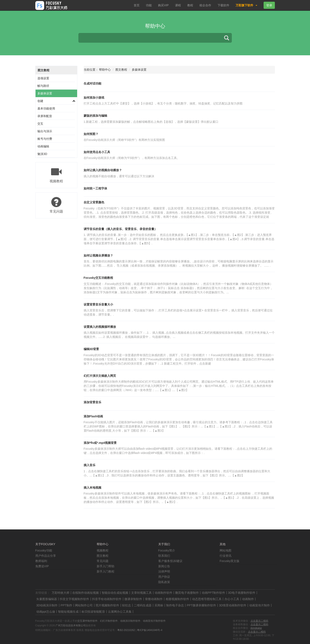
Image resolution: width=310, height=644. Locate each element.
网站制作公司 (84, 605)
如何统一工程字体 (95, 188)
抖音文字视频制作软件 (74, 599)
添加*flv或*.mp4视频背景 (100, 443)
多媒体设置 (45, 93)
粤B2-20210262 (126, 630)
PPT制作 (66, 605)
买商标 (159, 605)
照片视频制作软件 (107, 605)
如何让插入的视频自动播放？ (103, 170)
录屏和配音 (45, 116)
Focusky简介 (167, 550)
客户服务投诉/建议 (170, 561)
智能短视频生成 (68, 612)
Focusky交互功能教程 (98, 278)
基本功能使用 (46, 108)
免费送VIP (42, 566)
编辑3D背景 (91, 349)
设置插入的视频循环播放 (100, 327)
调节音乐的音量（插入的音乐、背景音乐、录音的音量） (120, 229)
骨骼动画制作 (154, 599)
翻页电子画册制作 (187, 593)
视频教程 (103, 550)
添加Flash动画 (93, 416)
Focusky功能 (44, 550)
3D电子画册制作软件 (242, 593)
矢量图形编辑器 (47, 599)
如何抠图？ (91, 134)
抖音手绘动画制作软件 (107, 599)
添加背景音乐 (92, 402)
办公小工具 (232, 599)
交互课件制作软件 (87, 621)
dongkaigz (256, 628)
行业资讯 (226, 556)
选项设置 (43, 78)
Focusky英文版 (230, 561)
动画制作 (248, 599)
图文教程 (44, 70)
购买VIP (163, 5)
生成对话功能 (92, 83)
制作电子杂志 (175, 605)
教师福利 (41, 561)
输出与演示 (45, 131)
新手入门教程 (106, 571)
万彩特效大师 (61, 593)
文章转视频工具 (141, 593)
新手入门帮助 (106, 566)
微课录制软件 (133, 599)
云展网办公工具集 (120, 612)
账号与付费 (45, 139)
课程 (178, 5)
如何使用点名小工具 (97, 152)
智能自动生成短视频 (115, 593)
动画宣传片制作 (260, 605)
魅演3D (42, 154)
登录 (269, 5)
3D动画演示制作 (47, 605)
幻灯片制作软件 (109, 621)
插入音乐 (90, 465)
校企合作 (205, 5)
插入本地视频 (92, 488)
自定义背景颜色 (94, 202)
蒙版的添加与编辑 (95, 116)
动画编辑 (43, 146)
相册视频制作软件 (177, 599)
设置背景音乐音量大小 (98, 304)
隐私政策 (164, 582)
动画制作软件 (164, 593)
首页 (137, 5)
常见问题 (103, 561)
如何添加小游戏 (94, 98)
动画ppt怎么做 (46, 612)
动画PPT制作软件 (213, 593)
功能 (149, 5)
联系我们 (164, 556)
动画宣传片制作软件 (154, 621)
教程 (190, 5)
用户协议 (164, 577)
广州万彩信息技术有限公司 (71, 625)
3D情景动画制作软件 (233, 605)
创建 (40, 101)
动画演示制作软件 (130, 621)
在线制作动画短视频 (86, 593)
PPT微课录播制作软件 (201, 605)
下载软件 (223, 5)
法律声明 (164, 571)
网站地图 (226, 550)
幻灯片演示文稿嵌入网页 (100, 376)
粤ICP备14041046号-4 (150, 630)
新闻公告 (164, 566)
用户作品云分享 (46, 556)
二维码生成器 (143, 605)
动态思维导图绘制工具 (207, 599)
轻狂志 (127, 605)
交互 (40, 124)
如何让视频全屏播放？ (98, 255)
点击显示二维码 (259, 621)
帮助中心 (105, 70)
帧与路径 (43, 86)
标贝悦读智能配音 (93, 612)
